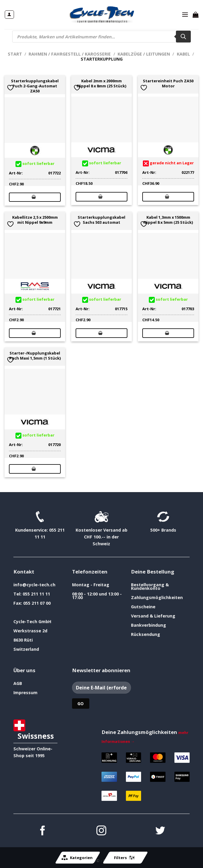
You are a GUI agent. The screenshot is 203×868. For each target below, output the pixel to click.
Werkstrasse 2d (30, 631)
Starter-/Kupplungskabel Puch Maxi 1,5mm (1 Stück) (35, 356)
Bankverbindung (149, 625)
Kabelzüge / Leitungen (144, 54)
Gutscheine (143, 607)
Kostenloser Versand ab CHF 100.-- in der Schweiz (101, 537)
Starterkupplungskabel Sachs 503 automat (101, 220)
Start (15, 54)
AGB (18, 683)
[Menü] (185, 15)
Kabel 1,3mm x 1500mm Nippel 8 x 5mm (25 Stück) (168, 220)
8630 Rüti (23, 640)
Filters (124, 858)
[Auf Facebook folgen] (43, 831)
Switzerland (26, 649)
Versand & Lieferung (153, 616)
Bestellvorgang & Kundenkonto (150, 586)
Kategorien (77, 858)
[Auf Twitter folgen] (160, 831)
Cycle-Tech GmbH (32, 622)
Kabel (183, 54)
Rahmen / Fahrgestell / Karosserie (70, 54)
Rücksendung (146, 634)
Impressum (25, 693)
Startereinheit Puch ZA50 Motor (168, 84)
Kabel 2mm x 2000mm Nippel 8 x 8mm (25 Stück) (101, 84)
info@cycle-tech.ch (34, 585)
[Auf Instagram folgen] (101, 831)
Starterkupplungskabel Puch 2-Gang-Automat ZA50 (35, 86)
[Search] (183, 37)
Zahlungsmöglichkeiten (157, 597)
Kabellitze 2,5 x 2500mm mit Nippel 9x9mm (35, 220)
